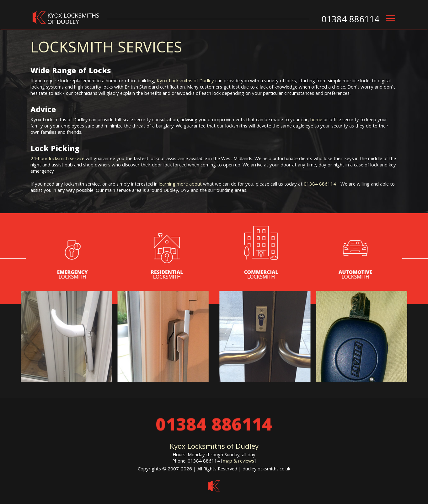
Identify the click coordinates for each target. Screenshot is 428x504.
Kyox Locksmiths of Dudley (185, 81)
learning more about (180, 185)
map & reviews (238, 462)
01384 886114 (320, 185)
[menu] (391, 19)
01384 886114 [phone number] (350, 20)
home (316, 120)
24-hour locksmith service (57, 159)
